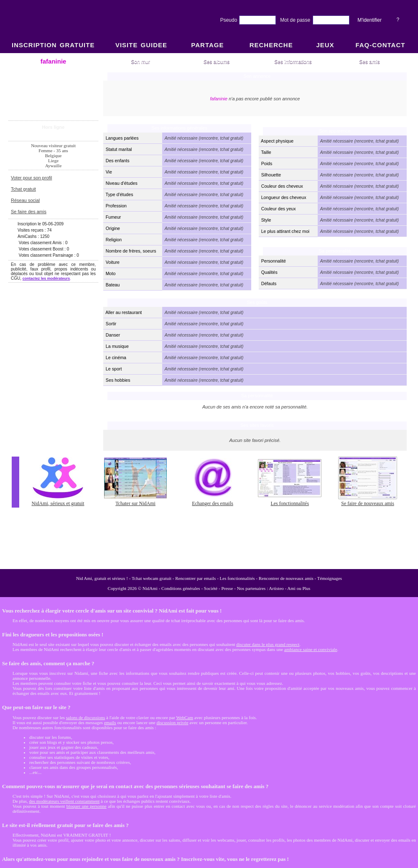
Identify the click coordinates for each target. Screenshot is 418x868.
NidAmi (150, 588)
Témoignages (330, 578)
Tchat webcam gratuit (152, 578)
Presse (227, 588)
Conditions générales (181, 588)
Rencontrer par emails (195, 578)
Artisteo (276, 588)
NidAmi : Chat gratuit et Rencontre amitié (209, 310)
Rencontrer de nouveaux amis (286, 578)
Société (211, 588)
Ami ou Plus (299, 588)
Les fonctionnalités (237, 578)
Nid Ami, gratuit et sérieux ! (102, 578)
